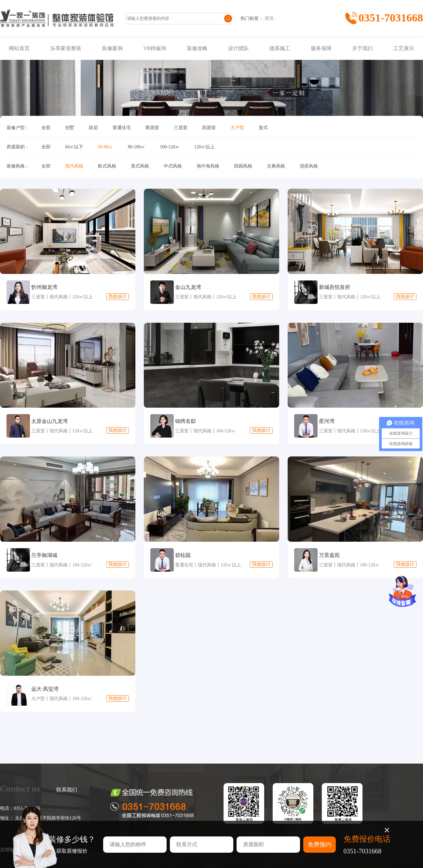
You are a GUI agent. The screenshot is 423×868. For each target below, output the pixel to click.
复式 (263, 128)
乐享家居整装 (66, 48)
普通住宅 (122, 128)
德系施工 (280, 48)
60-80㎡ (106, 147)
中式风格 (173, 166)
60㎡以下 (74, 147)
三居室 (181, 128)
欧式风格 (107, 166)
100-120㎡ (170, 147)
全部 (46, 128)
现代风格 (74, 166)
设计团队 (239, 48)
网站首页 (19, 48)
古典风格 (276, 166)
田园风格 (243, 166)
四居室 (209, 128)
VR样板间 (155, 48)
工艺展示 (404, 48)
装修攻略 (197, 48)
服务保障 (321, 48)
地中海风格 (208, 166)
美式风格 (140, 166)
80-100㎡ (137, 147)
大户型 (237, 128)
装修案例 (112, 48)
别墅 (70, 128)
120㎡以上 (205, 147)
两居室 (152, 128)
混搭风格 (309, 166)
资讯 (269, 18)
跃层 (93, 128)
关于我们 (362, 48)
